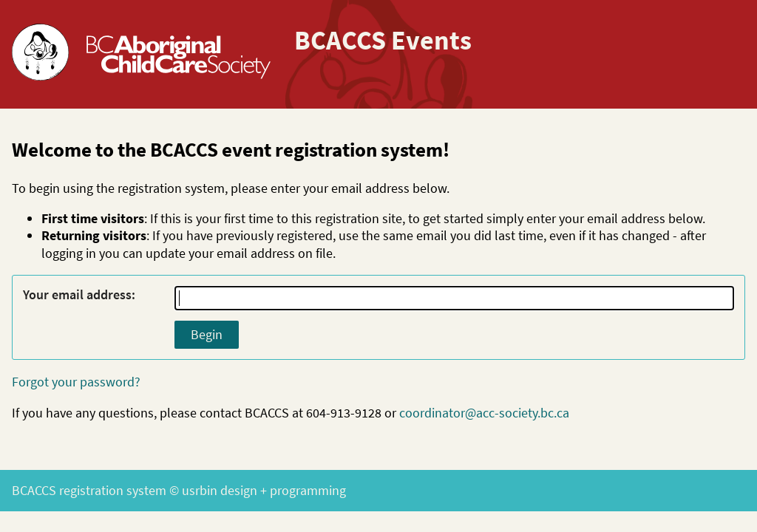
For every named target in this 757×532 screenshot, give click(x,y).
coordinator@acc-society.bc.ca (484, 413)
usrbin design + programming (264, 490)
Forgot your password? (76, 382)
